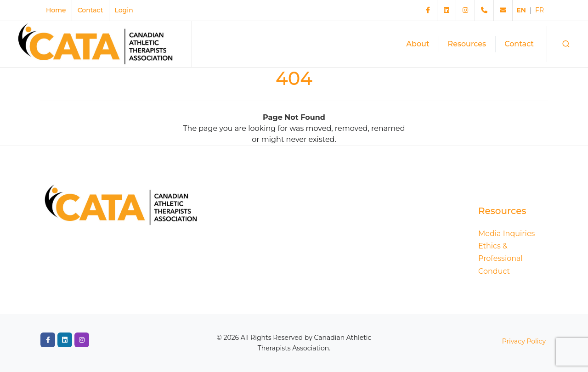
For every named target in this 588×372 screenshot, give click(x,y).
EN (521, 10)
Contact (90, 10)
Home (56, 10)
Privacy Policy (524, 341)
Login (124, 10)
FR (540, 10)
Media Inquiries (506, 234)
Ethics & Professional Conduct (500, 258)
